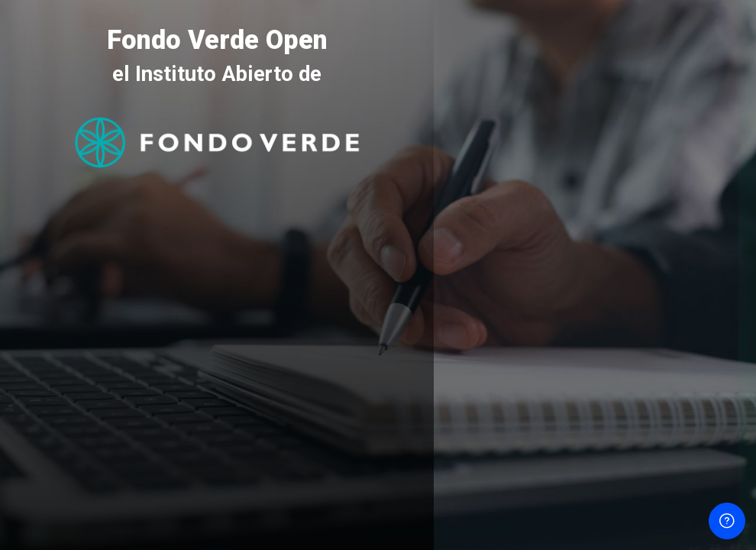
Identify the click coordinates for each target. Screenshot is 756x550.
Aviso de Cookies (595, 492)
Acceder (595, 396)
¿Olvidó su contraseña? (687, 355)
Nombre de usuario (507, 216)
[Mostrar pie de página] (727, 521)
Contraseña (488, 286)
